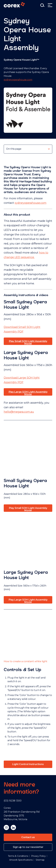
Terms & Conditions (18, 856)
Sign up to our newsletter (28, 847)
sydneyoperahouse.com (18, 80)
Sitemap (40, 860)
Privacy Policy (38, 856)
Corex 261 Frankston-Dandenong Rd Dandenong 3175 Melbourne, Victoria (22, 814)
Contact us (28, 837)
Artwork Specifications (21, 860)
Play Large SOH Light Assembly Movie (28, 393)
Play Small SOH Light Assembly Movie (28, 342)
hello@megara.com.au (19, 412)
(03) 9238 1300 (13, 801)
